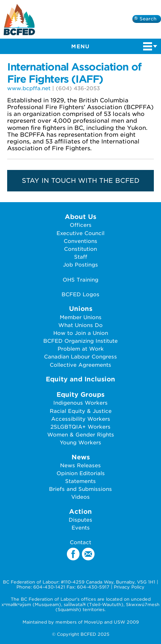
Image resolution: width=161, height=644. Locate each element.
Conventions (80, 241)
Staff (81, 257)
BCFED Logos (80, 294)
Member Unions (81, 317)
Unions (81, 309)
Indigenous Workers (80, 403)
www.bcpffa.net (29, 88)
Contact (80, 542)
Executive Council (80, 233)
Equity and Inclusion (80, 379)
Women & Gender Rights (81, 435)
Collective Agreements (80, 365)
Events (81, 528)
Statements (80, 481)
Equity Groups (80, 394)
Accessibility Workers (81, 419)
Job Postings (80, 265)
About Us (80, 217)
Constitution (80, 249)
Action (80, 511)
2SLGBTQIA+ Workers (80, 427)
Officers (81, 225)
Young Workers (80, 442)
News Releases (80, 465)
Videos (80, 497)
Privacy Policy (129, 587)
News (81, 457)
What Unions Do (80, 325)
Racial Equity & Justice (81, 411)
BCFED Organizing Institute (80, 341)
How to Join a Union (81, 333)
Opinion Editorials (81, 473)
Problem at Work (81, 349)
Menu (114, 46)
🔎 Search (144, 19)
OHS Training (80, 280)
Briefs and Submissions (80, 489)
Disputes (80, 520)
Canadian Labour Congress (80, 357)
